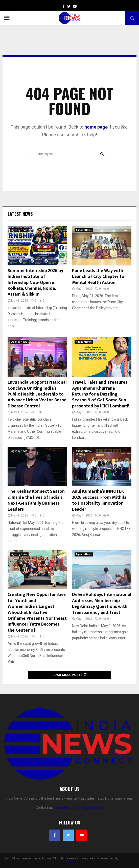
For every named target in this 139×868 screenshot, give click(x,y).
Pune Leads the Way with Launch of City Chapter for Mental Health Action (99, 277)
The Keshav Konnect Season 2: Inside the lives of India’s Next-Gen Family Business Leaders (36, 500)
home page (96, 127)
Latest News (20, 214)
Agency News (19, 230)
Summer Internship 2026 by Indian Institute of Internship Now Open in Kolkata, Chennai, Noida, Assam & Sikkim (35, 283)
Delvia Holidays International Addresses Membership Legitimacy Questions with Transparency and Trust (102, 604)
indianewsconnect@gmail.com (79, 808)
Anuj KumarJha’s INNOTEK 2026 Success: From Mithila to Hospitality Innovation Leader (99, 500)
